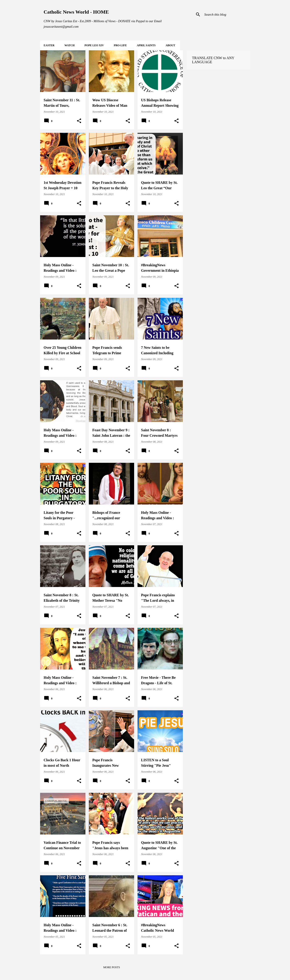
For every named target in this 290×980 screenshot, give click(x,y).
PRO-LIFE (120, 45)
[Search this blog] (226, 15)
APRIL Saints (146, 45)
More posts (112, 967)
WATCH (70, 45)
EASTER (49, 45)
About (170, 45)
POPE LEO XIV (94, 45)
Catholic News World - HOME (76, 12)
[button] (79, 121)
